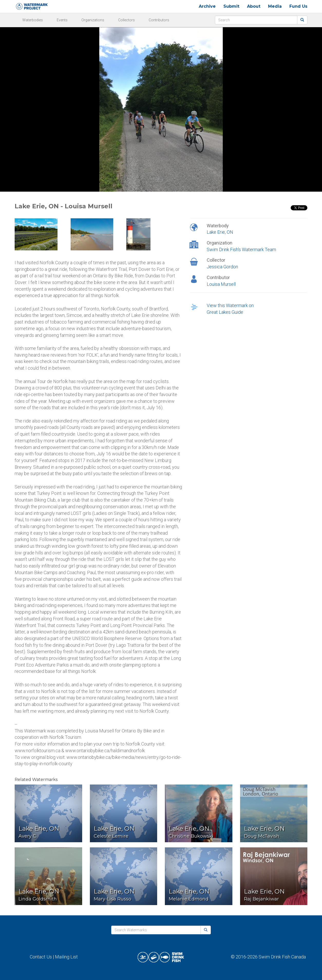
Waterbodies (33, 20)
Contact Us (41, 957)
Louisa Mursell (221, 284)
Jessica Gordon (222, 267)
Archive (207, 6)
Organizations (93, 20)
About (254, 6)
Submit (231, 6)
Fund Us (298, 6)
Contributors (159, 20)
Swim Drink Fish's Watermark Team (241, 249)
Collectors (126, 20)
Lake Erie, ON (220, 232)
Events (62, 20)
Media (275, 6)
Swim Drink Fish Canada (282, 957)
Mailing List (66, 957)
